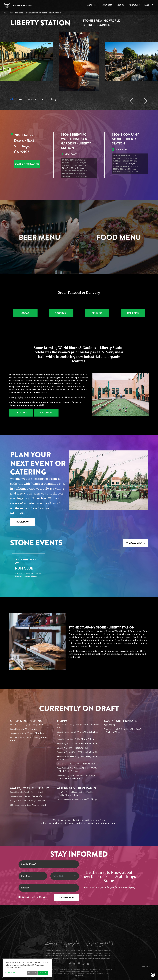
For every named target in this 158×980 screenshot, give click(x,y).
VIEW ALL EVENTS (136, 543)
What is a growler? (62, 820)
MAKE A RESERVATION (27, 164)
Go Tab (25, 313)
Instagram (21, 413)
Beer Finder (107, 5)
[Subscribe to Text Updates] (20, 897)
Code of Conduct (83, 973)
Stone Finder (62, 973)
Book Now (23, 522)
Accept (43, 973)
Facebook (46, 413)
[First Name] (33, 876)
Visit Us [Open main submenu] (120, 5)
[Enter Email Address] (49, 864)
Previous (131, 101)
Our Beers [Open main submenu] (92, 5)
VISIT (11, 13)
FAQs (147, 5)
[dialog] (27, 968)
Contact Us (52, 973)
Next (146, 101)
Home (5, 13)
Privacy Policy (72, 973)
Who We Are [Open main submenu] (134, 5)
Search (153, 5)
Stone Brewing (22, 6)
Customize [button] (11, 973)
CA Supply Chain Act (97, 973)
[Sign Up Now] (67, 898)
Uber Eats (133, 313)
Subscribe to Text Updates (34, 897)
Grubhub (97, 313)
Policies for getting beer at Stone (89, 820)
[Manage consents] (153, 975)
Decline (32, 973)
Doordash (61, 313)
